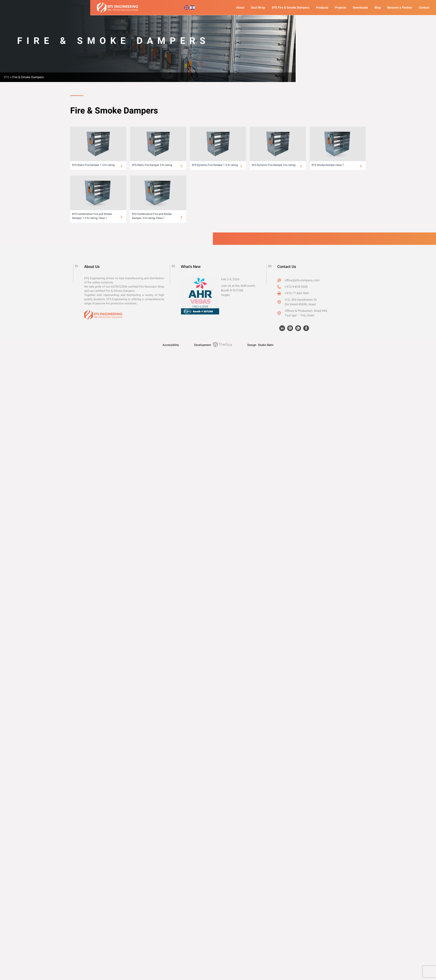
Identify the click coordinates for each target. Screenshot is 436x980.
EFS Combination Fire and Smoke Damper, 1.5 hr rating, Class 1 (92, 216)
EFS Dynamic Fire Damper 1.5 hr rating (215, 165)
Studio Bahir (266, 345)
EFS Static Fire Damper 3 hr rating (152, 165)
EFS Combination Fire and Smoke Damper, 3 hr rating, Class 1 (152, 216)
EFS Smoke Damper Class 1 (328, 165)
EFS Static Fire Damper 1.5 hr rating (93, 165)
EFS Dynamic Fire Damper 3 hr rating (274, 165)
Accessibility (171, 345)
